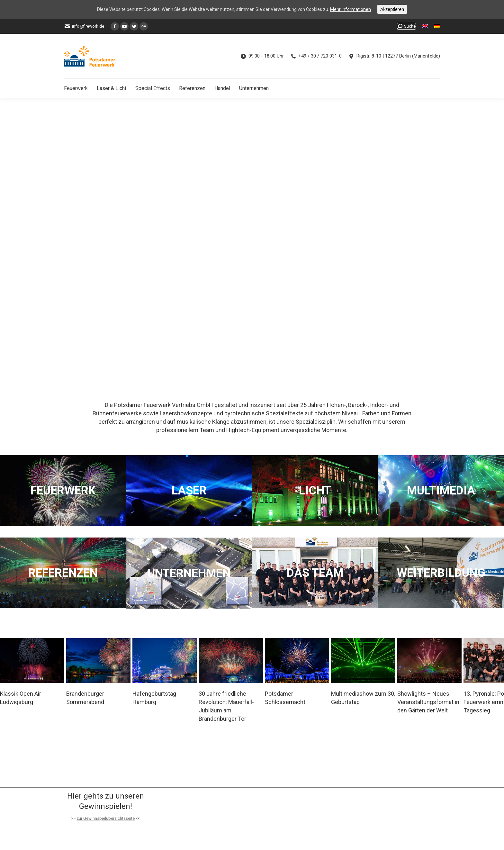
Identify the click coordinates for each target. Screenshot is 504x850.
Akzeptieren (392, 9)
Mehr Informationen (351, 9)
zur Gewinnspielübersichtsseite (106, 818)
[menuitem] (425, 26)
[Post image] (32, 661)
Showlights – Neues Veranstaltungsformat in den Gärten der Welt (428, 702)
